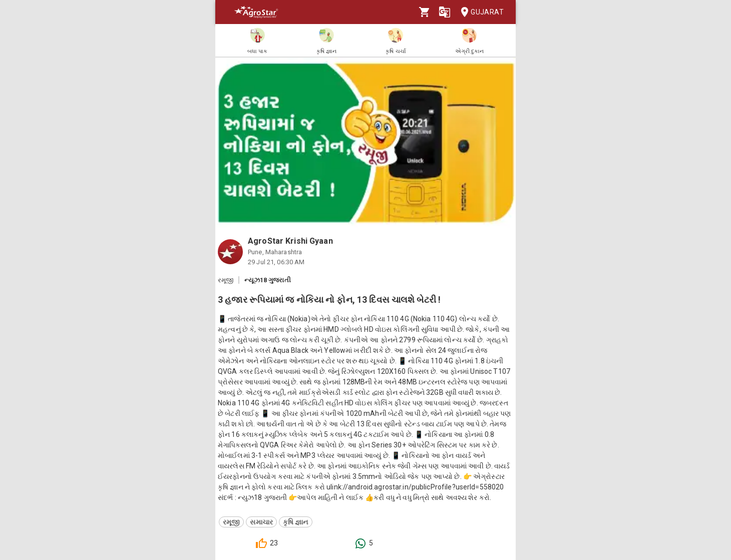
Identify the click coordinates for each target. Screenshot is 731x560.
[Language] (445, 12)
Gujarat (479, 12)
